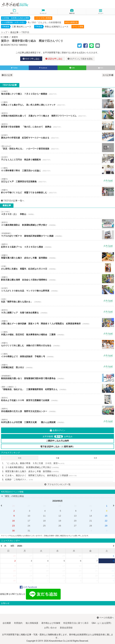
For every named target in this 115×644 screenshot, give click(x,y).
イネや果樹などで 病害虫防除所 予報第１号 (57, 355)
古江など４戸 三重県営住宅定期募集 (57, 180)
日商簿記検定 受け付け (57, 366)
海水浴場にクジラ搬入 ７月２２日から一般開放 (57, 93)
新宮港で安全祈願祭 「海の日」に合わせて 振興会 (57, 126)
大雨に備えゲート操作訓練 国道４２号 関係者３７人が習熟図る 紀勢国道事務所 (57, 323)
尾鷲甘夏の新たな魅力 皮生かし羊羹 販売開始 (57, 257)
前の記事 (7, 75)
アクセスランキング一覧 (57, 484)
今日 (20, 458)
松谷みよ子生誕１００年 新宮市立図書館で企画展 (57, 399)
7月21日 (25, 32)
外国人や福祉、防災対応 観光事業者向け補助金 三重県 (57, 333)
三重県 (5, 37)
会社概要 (7, 623)
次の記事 (108, 75)
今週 (57, 458)
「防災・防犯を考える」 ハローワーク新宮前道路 (57, 148)
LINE (72, 68)
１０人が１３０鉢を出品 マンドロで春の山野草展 (57, 290)
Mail (101, 68)
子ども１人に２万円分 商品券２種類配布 (57, 159)
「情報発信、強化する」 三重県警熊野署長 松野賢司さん (57, 388)
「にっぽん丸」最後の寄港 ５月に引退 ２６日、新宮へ (35, 463)
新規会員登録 (66, 628)
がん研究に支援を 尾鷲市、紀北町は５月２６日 (57, 268)
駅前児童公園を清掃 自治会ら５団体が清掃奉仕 (57, 279)
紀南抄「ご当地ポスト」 (19, 479)
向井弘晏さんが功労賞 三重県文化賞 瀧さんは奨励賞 (57, 421)
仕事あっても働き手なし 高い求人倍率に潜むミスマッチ (57, 104)
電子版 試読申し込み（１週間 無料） (58, 447)
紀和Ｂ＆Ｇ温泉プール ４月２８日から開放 (57, 246)
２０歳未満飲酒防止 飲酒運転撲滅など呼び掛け (57, 224)
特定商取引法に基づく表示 (76, 623)
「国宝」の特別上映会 (13, 496)
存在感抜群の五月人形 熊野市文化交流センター (57, 410)
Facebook (43, 68)
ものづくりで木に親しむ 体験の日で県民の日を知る (57, 344)
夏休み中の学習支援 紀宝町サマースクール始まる (57, 137)
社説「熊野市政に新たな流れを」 (57, 301)
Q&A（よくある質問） (102, 623)
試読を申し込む (54, 59)
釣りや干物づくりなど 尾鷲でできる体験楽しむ (57, 191)
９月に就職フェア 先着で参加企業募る (57, 312)
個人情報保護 (32, 623)
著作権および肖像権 (51, 623)
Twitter (14, 68)
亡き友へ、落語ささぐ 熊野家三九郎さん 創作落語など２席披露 (41, 475)
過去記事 (14, 32)
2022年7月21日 (11, 45)
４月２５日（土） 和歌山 (57, 213)
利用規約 (18, 623)
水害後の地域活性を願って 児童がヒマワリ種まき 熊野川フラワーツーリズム (57, 115)
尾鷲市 (15, 37)
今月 (95, 458)
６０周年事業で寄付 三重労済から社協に (57, 170)
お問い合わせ (50, 628)
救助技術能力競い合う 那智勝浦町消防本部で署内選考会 (57, 377)
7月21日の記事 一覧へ (13, 201)
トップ (4, 32)
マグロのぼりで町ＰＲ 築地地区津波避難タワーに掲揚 (57, 235)
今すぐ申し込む (31, 59)
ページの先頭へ (105, 618)
